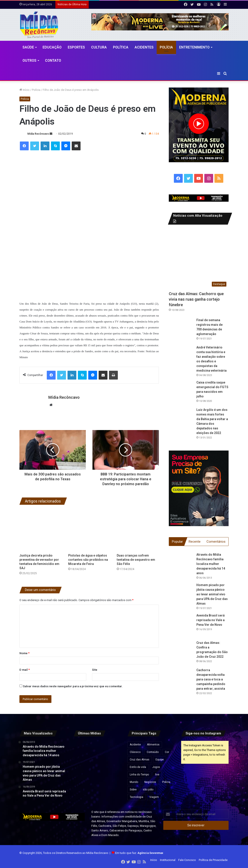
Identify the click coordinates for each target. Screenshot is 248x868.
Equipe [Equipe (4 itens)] (160, 760)
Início (24, 90)
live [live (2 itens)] (157, 775)
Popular (177, 542)
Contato (53, 61)
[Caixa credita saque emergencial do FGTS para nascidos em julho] (181, 392)
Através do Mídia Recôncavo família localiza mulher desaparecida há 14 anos (211, 564)
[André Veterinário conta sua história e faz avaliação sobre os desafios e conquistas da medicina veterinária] (181, 357)
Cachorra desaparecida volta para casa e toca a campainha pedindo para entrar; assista (211, 680)
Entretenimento (194, 47)
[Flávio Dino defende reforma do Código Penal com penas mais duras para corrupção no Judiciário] (97, 764)
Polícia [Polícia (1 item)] (166, 782)
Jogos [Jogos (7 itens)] (156, 767)
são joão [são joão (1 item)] (148, 790)
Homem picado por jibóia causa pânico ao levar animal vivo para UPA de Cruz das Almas (212, 594)
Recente (195, 542)
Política (121, 47)
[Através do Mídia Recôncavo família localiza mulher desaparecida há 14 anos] (181, 565)
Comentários (216, 542)
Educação (52, 47)
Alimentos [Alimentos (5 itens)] (153, 745)
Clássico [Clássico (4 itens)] (135, 752)
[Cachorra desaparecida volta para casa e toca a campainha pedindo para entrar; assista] (181, 680)
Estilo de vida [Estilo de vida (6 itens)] (138, 767)
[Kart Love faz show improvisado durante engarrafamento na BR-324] (113, 764)
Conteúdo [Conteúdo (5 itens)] (153, 752)
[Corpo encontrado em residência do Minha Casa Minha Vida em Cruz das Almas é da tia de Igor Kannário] (113, 781)
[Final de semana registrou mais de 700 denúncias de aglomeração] (181, 330)
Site (95, 670)
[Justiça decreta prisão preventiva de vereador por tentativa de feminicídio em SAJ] (40, 530)
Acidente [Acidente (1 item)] (135, 745)
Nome (24, 653)
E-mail (25, 670)
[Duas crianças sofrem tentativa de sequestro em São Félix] (138, 530)
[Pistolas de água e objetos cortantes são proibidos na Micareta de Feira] (89, 530)
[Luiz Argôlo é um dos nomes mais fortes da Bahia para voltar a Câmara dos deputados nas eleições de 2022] (181, 420)
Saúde (28, 47)
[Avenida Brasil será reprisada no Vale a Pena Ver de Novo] (181, 626)
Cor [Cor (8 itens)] (167, 752)
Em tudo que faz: (139, 853)
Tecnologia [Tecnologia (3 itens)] (136, 797)
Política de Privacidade (213, 860)
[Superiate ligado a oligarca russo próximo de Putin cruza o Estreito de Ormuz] (97, 748)
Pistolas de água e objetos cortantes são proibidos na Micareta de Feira (88, 560)
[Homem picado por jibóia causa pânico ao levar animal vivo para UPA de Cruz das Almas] (181, 595)
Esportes (76, 47)
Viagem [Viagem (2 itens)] (154, 797)
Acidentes (144, 47)
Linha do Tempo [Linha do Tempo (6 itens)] (139, 775)
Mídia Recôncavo (38, 134)
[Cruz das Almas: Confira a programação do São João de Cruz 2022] (181, 653)
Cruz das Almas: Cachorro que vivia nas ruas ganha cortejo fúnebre (196, 299)
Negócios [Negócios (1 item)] (150, 782)
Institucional (168, 860)
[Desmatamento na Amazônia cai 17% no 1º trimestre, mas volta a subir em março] (113, 748)
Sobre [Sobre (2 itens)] (133, 790)
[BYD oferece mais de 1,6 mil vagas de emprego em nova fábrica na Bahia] (81, 764)
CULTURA (99, 47)
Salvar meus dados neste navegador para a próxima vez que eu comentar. (73, 686)
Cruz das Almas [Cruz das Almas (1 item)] (140, 760)
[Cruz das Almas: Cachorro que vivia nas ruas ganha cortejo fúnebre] (199, 259)
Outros (29, 61)
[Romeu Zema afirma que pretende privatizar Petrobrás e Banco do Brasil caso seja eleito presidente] (97, 781)
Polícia (166, 47)
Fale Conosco (187, 860)
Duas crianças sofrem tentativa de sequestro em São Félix (136, 560)
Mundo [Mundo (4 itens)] (134, 782)
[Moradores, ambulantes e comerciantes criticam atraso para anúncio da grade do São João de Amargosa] (81, 781)
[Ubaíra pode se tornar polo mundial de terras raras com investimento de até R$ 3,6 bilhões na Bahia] (81, 748)
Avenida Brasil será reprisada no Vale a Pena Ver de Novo (210, 620)
